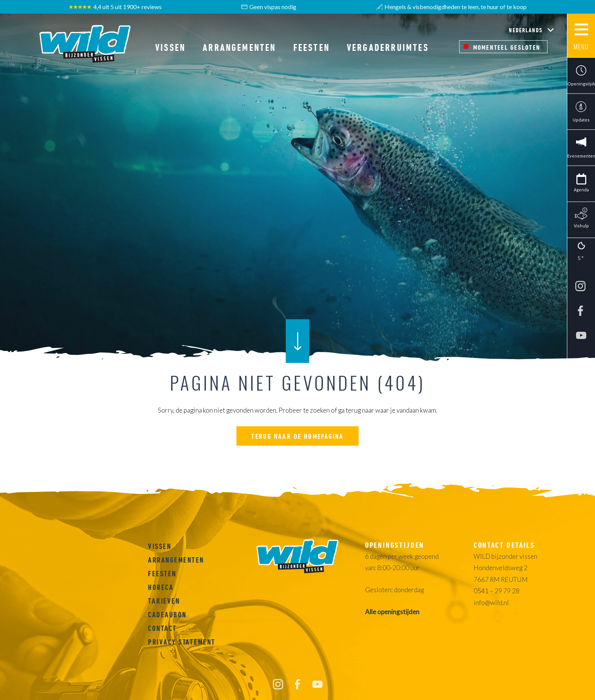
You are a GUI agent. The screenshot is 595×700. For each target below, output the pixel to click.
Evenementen (581, 156)
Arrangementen (239, 47)
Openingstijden (581, 84)
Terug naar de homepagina (297, 436)
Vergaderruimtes (388, 47)
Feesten (312, 47)
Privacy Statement (182, 642)
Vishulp (581, 226)
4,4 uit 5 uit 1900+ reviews (115, 7)
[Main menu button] (581, 36)
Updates (581, 120)
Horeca (161, 587)
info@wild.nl (491, 603)
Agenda (581, 190)
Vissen (170, 47)
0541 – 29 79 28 (497, 591)
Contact (162, 628)
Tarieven (164, 601)
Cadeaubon (167, 615)
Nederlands (527, 30)
